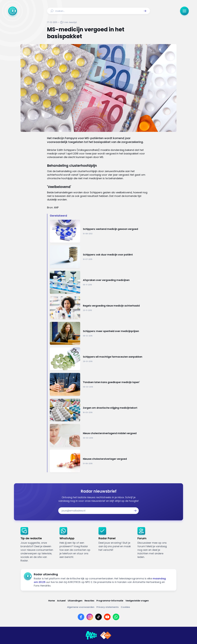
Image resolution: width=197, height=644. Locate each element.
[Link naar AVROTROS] (91, 635)
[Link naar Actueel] (61, 601)
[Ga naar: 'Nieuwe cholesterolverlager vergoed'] (100, 461)
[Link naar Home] (52, 601)
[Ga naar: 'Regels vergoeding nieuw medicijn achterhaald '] (100, 308)
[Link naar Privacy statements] (108, 607)
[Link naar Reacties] (89, 601)
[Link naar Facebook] (81, 617)
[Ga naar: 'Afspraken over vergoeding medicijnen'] (100, 282)
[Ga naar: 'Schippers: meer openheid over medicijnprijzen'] (100, 333)
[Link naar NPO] (106, 635)
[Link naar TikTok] (99, 617)
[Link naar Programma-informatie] (110, 601)
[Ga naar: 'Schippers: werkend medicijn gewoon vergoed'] (100, 231)
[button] (145, 11)
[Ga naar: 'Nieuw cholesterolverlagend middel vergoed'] (100, 435)
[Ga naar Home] (13, 11)
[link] (38, 545)
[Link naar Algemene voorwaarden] (81, 607)
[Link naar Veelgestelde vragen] (137, 601)
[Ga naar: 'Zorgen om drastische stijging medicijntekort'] (100, 410)
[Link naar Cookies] (125, 607)
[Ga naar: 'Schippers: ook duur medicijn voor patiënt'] (100, 257)
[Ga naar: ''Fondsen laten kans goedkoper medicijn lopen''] (100, 384)
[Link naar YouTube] (107, 617)
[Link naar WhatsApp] (116, 617)
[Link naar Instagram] (90, 617)
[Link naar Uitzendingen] (75, 601)
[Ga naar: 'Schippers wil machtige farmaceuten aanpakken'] (100, 359)
